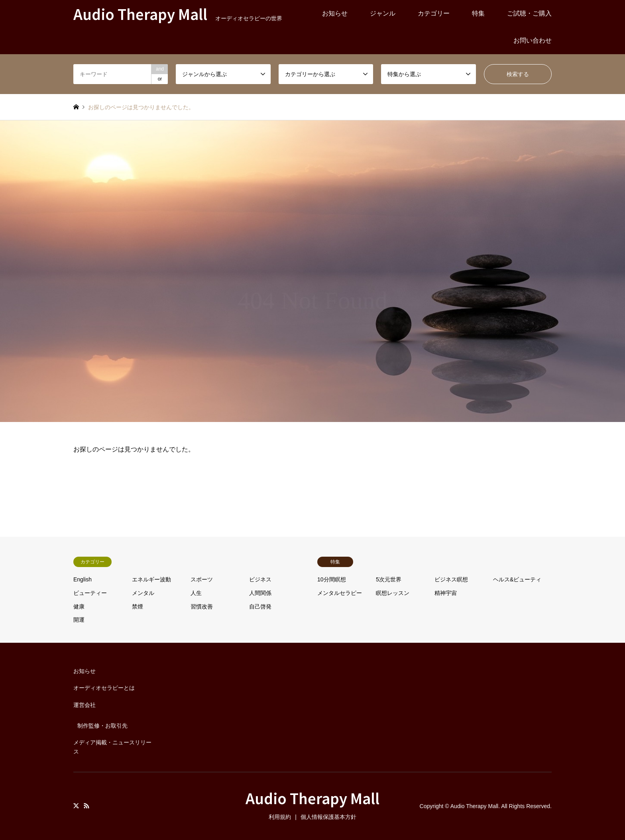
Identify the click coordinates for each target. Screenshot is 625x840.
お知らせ (335, 13)
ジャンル (383, 13)
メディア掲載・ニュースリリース (112, 747)
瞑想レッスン (393, 593)
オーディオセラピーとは (104, 688)
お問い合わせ (533, 40)
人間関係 (260, 593)
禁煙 (138, 606)
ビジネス (260, 579)
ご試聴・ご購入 (529, 13)
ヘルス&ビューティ (517, 579)
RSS (86, 806)
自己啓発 (260, 606)
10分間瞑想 (332, 579)
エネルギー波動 (151, 579)
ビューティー (90, 593)
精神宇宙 (446, 593)
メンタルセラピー (340, 593)
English (83, 579)
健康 (79, 606)
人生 (196, 593)
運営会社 (85, 705)
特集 (478, 13)
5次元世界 (389, 579)
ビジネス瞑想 (451, 579)
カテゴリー (434, 13)
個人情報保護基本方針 (328, 817)
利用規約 (280, 817)
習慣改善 (202, 606)
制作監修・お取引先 (102, 726)
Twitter (76, 806)
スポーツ (202, 579)
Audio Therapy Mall (312, 798)
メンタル (143, 593)
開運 (79, 620)
